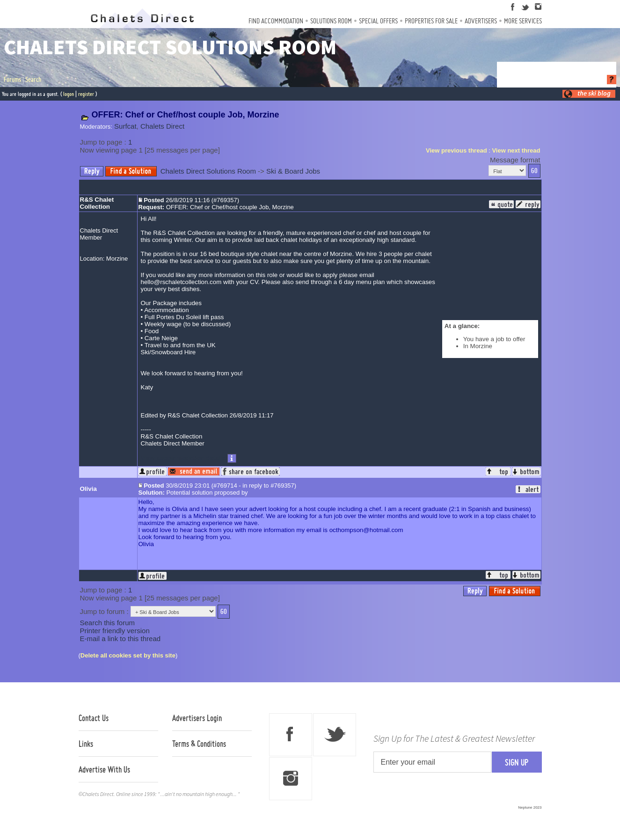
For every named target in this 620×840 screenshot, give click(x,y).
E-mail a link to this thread (120, 639)
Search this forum (108, 623)
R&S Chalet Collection (97, 203)
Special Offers (378, 21)
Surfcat (125, 126)
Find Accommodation (276, 21)
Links (86, 744)
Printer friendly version (115, 631)
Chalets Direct (162, 126)
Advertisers (481, 21)
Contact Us (94, 718)
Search (33, 80)
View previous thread (456, 150)
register (86, 94)
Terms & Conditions (199, 744)
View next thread (516, 150)
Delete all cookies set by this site (128, 655)
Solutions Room (331, 21)
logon (69, 94)
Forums (12, 80)
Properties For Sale (431, 21)
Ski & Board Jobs (293, 171)
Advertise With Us (104, 769)
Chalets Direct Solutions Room (208, 171)
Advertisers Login (197, 718)
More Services (523, 21)
